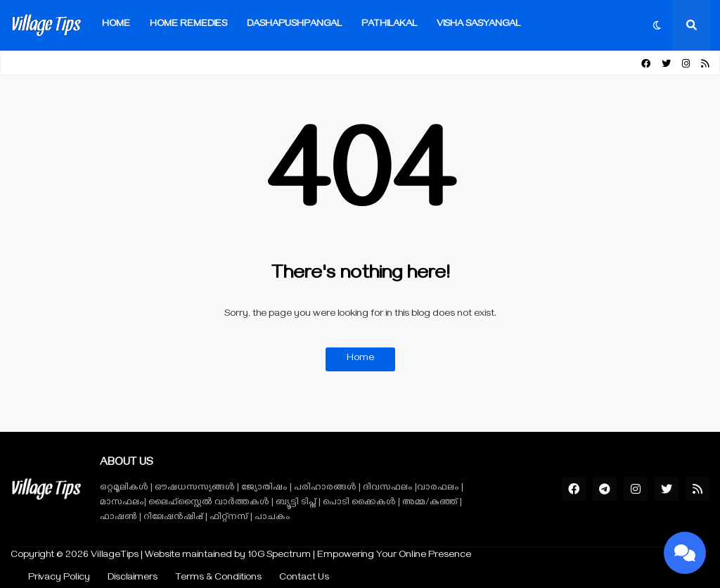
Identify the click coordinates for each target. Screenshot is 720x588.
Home (360, 359)
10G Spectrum (279, 556)
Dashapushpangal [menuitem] (294, 25)
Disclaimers (133, 579)
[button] (657, 25)
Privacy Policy (59, 579)
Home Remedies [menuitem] (188, 25)
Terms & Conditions (218, 579)
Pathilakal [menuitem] (389, 25)
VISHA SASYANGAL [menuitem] (478, 25)
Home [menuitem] (116, 25)
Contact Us (304, 579)
